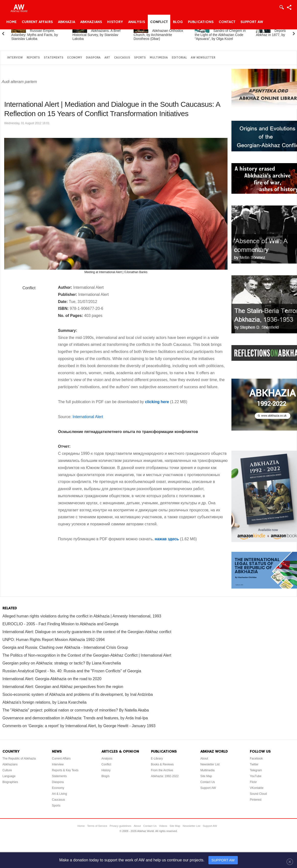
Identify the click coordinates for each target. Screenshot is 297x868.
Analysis (137, 22)
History (115, 22)
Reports (33, 58)
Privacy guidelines (120, 826)
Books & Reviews (162, 764)
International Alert (88, 417)
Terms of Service (97, 826)
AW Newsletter (203, 58)
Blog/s (106, 776)
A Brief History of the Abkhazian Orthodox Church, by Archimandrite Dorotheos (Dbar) (159, 33)
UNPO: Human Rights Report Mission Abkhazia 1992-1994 (54, 640)
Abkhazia (67, 22)
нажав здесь (167, 539)
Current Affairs (37, 22)
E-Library (157, 759)
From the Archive (162, 770)
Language (9, 776)
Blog (178, 22)
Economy (75, 58)
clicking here (157, 402)
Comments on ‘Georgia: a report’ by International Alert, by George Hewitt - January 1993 (79, 726)
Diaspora (93, 58)
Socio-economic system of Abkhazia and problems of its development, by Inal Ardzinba (78, 694)
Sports (140, 58)
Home (11, 22)
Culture (7, 770)
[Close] (290, 862)
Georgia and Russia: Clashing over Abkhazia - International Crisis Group (65, 647)
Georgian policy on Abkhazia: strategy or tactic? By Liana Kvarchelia (62, 663)
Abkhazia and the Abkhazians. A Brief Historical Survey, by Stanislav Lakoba (97, 33)
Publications (201, 22)
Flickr (253, 782)
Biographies (10, 782)
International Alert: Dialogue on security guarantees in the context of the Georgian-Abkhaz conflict (87, 632)
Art (107, 58)
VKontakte (257, 788)
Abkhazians (91, 22)
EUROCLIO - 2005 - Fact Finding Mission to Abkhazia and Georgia (60, 624)
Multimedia (159, 58)
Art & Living (59, 794)
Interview (15, 58)
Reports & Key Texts (65, 770)
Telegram (256, 770)
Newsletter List (210, 764)
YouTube (256, 776)
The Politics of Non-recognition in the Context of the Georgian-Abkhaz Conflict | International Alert (87, 655)
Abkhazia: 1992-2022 (165, 776)
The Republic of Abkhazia (19, 759)
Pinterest (256, 800)
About (204, 759)
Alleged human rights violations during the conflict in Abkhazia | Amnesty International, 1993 (82, 616)
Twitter (254, 764)
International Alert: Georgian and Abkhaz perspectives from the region (63, 687)
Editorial (179, 58)
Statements (54, 58)
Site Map (206, 776)
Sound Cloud (258, 794)
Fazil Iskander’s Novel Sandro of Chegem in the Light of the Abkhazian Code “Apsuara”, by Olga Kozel (221, 33)
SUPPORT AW (223, 860)
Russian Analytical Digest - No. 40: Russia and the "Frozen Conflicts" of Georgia (72, 671)
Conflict (159, 22)
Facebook (256, 759)
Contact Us (208, 782)
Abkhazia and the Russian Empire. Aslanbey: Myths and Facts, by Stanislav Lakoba (35, 33)
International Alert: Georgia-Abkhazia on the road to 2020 (52, 679)
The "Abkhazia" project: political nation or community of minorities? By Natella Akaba (76, 710)
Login (281, 7)
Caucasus (122, 58)
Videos (163, 826)
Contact (227, 22)
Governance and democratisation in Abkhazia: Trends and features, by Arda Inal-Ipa (75, 718)
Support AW (252, 22)
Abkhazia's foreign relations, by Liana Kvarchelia (45, 702)
